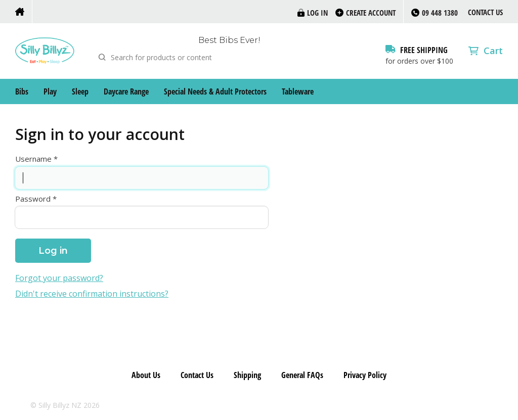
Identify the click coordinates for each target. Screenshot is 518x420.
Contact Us (485, 12)
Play (50, 91)
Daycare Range (126, 91)
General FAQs (302, 375)
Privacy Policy (365, 375)
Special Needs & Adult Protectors (215, 91)
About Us (146, 375)
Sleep (80, 91)
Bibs (22, 91)
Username (33, 159)
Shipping (247, 375)
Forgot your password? (59, 278)
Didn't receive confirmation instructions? (92, 294)
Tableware (298, 91)
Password (33, 199)
